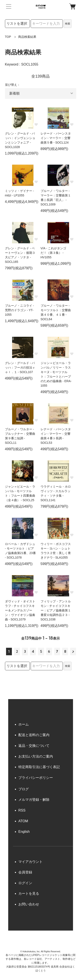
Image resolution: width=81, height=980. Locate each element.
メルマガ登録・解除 (34, 800)
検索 (68, 24)
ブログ (24, 789)
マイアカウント (30, 862)
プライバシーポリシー (36, 778)
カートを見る (29, 893)
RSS (22, 810)
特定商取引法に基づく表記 (39, 767)
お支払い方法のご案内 (36, 756)
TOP (8, 37)
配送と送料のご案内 (34, 735)
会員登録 (25, 872)
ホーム (24, 724)
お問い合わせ (29, 904)
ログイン (25, 883)
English (24, 832)
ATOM (23, 821)
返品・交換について (34, 746)
